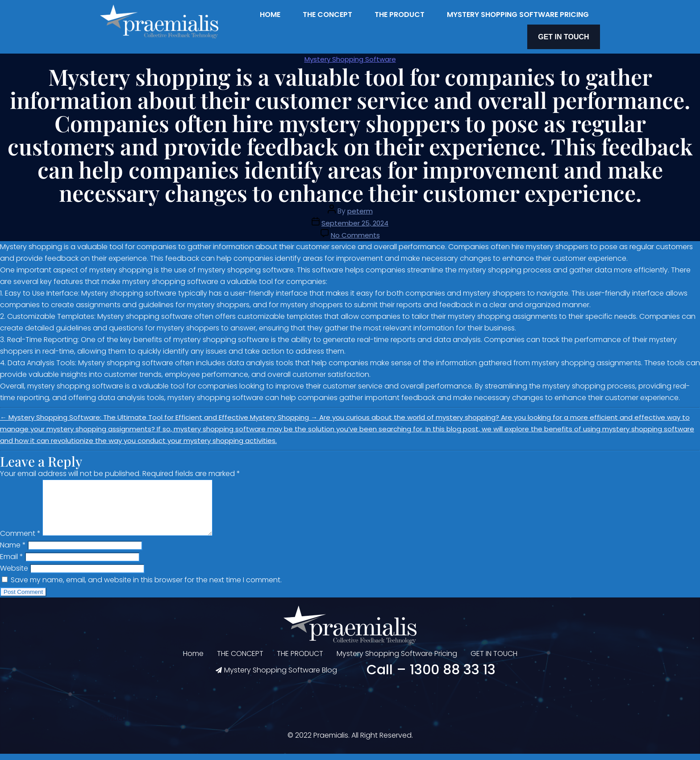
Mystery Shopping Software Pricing (518, 15)
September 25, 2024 (355, 219)
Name (13, 551)
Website (14, 574)
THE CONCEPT (327, 15)
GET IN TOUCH (570, 35)
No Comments (355, 231)
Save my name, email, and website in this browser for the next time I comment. (146, 586)
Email (12, 563)
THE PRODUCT (400, 15)
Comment (20, 540)
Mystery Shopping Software (350, 55)
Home (270, 15)
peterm (360, 207)
